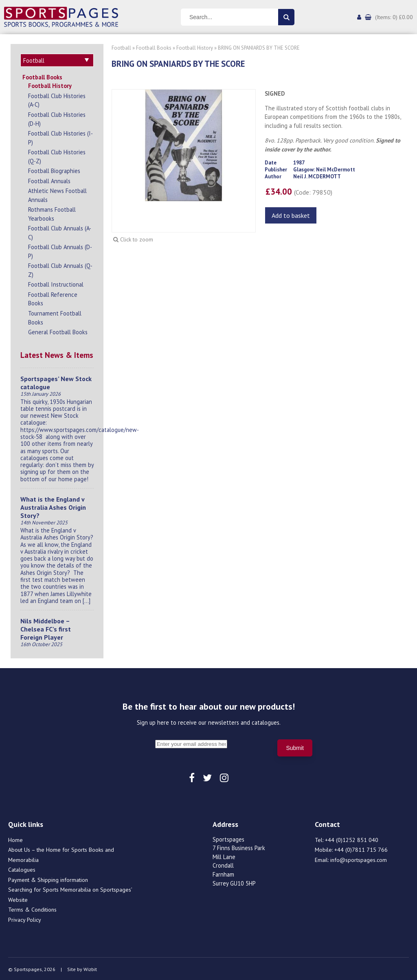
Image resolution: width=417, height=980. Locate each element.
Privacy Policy (25, 919)
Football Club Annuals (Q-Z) (60, 269)
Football (121, 48)
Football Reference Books (53, 298)
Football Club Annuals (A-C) (60, 231)
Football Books (42, 76)
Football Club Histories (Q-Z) (57, 155)
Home (15, 839)
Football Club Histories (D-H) (57, 118)
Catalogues (22, 868)
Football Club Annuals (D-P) (60, 250)
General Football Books (58, 331)
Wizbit (90, 968)
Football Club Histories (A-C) (57, 99)
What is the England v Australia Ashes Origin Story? (53, 506)
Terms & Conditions (32, 908)
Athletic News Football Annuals (57, 194)
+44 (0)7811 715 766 (361, 848)
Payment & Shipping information (48, 879)
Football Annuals (49, 180)
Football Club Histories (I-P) (60, 137)
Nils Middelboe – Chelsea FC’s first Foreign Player (46, 628)
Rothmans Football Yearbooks (52, 213)
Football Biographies (54, 170)
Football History (50, 84)
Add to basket (291, 215)
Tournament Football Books (55, 317)
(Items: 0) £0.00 (394, 17)
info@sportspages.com (359, 859)
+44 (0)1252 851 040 (352, 839)
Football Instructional (56, 283)
